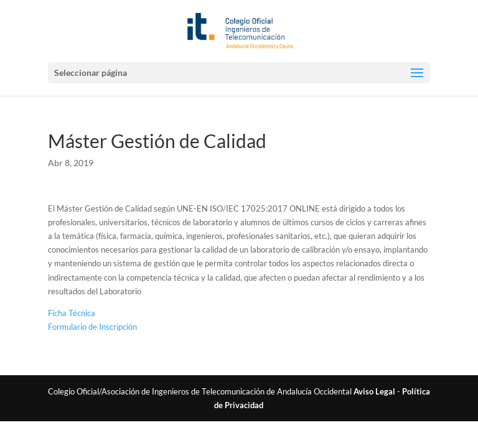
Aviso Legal (374, 391)
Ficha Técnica (72, 313)
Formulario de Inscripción (92, 327)
